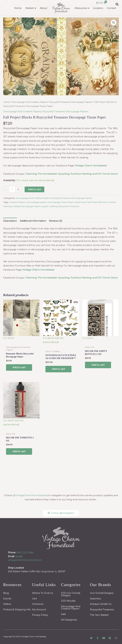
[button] (114, 23)
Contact (112, 8)
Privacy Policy (40, 615)
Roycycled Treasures (69, 206)
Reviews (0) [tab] (56, 221)
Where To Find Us (42, 593)
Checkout (38, 604)
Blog (6, 593)
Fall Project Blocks (96, 202)
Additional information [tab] (33, 221)
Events (7, 599)
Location (98, 8)
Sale (63, 614)
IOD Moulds (68, 601)
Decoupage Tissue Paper (61, 202)
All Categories (69, 620)
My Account (39, 610)
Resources (81, 8)
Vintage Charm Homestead (34, 636)
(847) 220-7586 (25, 553)
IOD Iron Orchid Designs (71, 594)
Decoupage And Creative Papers (30, 102)
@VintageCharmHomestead (29, 495)
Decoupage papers (37, 202)
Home (18, 8)
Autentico (96, 599)
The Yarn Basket (99, 615)
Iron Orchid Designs (102, 593)
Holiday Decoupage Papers (27, 206)
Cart (34, 599)
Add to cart (34, 189)
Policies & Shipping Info (17, 610)
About (44, 8)
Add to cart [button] (19, 367)
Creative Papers (17, 202)
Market (30, 8)
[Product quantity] (12, 190)
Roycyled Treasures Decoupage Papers (71, 102)
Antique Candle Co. (101, 604)
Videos (7, 604)
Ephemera (81, 202)
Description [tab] (10, 221)
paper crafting (50, 206)
